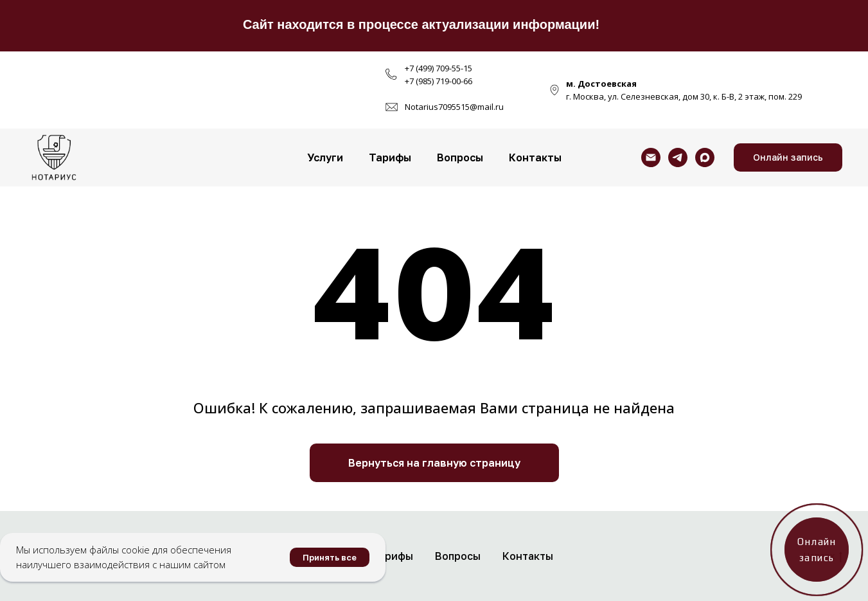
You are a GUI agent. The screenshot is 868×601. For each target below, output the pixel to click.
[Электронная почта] (651, 157)
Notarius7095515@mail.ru (454, 107)
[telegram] (678, 157)
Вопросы (460, 157)
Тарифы (390, 157)
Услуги (325, 157)
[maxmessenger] (705, 157)
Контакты (535, 157)
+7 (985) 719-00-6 (436, 81)
